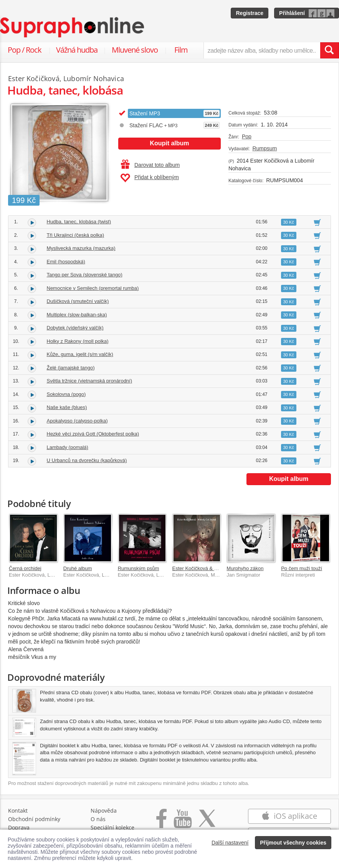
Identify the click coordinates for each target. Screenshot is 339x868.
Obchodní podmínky (34, 819)
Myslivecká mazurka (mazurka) (81, 248)
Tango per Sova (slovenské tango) (85, 275)
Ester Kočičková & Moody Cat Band (212, 568)
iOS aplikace (289, 816)
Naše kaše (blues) (67, 407)
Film (181, 50)
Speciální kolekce (112, 827)
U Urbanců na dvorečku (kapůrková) (87, 460)
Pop (247, 136)
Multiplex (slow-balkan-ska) (77, 315)
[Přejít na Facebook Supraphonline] (161, 822)
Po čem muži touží (302, 568)
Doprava (19, 827)
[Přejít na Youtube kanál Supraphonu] (182, 822)
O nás (98, 819)
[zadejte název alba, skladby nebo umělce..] (262, 50)
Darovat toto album (150, 165)
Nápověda (104, 811)
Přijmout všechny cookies (293, 843)
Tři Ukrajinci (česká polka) (76, 235)
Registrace (250, 13)
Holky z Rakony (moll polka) (78, 341)
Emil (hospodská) (66, 262)
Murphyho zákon (245, 568)
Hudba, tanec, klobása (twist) (79, 222)
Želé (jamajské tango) (71, 368)
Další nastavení (230, 843)
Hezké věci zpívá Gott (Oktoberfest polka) (93, 434)
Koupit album (169, 143)
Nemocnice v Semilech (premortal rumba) (93, 288)
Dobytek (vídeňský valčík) (75, 328)
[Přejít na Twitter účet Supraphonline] (207, 822)
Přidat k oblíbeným (150, 178)
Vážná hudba (77, 50)
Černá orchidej (25, 568)
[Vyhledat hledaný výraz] (329, 50)
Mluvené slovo (135, 50)
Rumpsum (265, 148)
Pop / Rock (25, 50)
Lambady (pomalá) (68, 447)
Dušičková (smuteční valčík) (78, 301)
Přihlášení (292, 13)
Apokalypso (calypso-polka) (77, 421)
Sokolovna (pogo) (66, 394)
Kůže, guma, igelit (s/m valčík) (80, 354)
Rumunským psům (139, 568)
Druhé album (78, 568)
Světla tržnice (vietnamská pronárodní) (90, 381)
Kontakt (18, 811)
